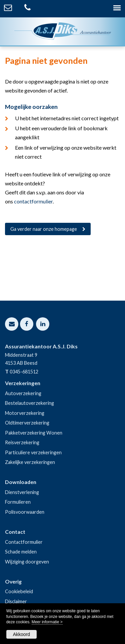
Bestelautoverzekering (29, 403)
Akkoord (21, 634)
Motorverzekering (25, 413)
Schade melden (21, 552)
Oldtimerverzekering (27, 423)
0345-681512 (24, 372)
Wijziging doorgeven (27, 562)
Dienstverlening (22, 492)
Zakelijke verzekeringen (30, 462)
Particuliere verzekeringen (33, 452)
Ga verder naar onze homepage (44, 229)
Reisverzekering (22, 442)
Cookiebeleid (19, 591)
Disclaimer (16, 601)
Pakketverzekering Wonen (34, 433)
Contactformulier (24, 542)
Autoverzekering (23, 393)
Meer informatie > (47, 622)
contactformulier (33, 201)
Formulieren (18, 502)
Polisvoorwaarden (25, 512)
